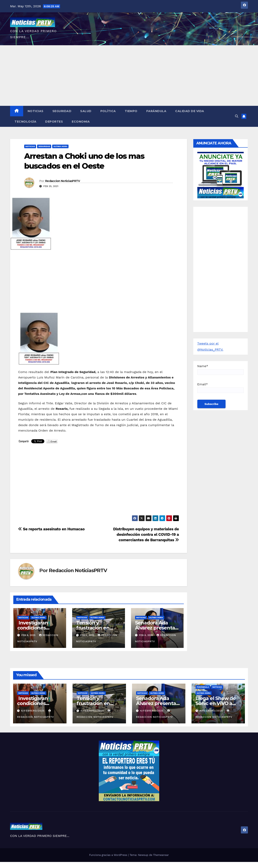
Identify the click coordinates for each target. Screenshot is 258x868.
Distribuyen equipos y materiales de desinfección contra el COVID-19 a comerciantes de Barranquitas (146, 534)
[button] (237, 116)
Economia (81, 122)
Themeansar (161, 855)
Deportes (54, 122)
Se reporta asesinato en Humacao (51, 529)
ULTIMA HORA (60, 146)
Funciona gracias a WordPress (109, 855)
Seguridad (62, 111)
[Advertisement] (129, 76)
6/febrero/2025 (33, 711)
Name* (221, 369)
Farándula (156, 111)
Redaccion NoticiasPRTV (63, 181)
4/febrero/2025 (152, 711)
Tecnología (25, 122)
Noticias (36, 111)
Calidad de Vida (190, 111)
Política (108, 111)
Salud (86, 111)
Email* (221, 388)
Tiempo (131, 111)
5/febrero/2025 (93, 711)
